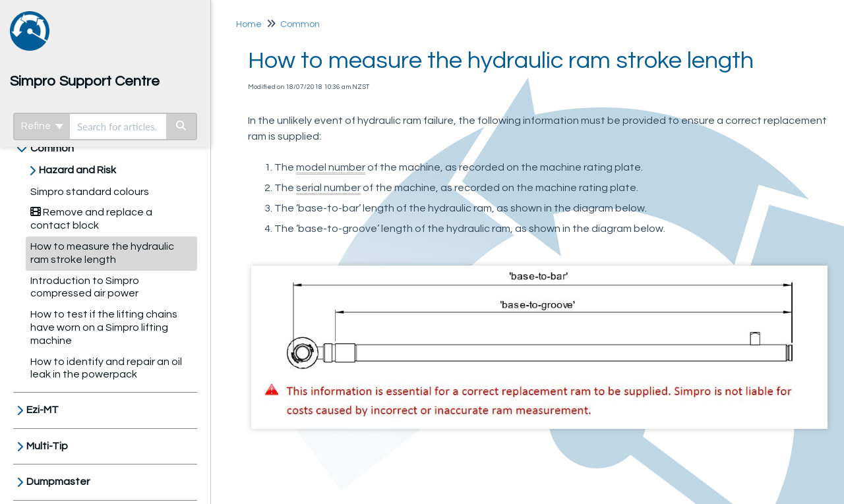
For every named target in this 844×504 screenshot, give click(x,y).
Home (249, 24)
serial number (328, 188)
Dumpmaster (58, 482)
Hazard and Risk (77, 170)
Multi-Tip (47, 446)
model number (331, 167)
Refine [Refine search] (42, 126)
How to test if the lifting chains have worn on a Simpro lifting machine (104, 327)
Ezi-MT (43, 410)
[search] (118, 126)
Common (52, 148)
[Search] (182, 126)
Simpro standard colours (90, 192)
